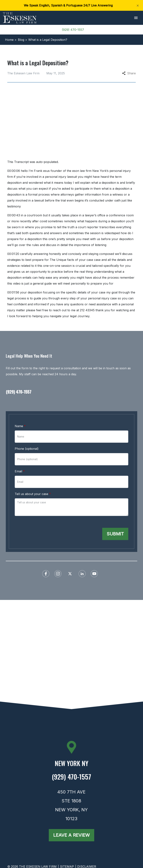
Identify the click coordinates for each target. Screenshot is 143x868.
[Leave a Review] (72, 835)
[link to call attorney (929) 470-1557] (72, 391)
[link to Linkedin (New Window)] (82, 574)
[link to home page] (20, 17)
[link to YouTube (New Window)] (94, 574)
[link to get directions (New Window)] (71, 765)
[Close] (138, 5)
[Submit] (115, 534)
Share (129, 73)
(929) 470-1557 (73, 30)
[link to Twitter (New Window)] (70, 574)
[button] (136, 18)
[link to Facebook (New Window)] (46, 574)
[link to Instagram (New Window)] (58, 574)
